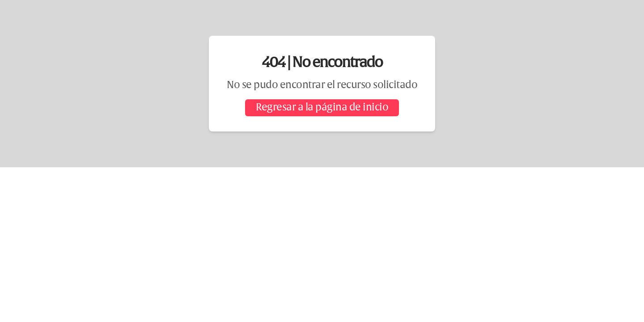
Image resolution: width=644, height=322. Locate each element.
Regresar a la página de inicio (322, 108)
